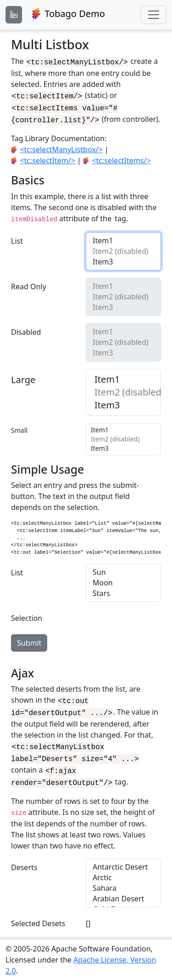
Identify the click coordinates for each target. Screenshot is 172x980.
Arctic (123, 870)
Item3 (123, 258)
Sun (123, 570)
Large (23, 375)
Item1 (123, 237)
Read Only (29, 282)
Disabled (26, 328)
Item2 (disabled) (123, 247)
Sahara (123, 881)
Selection (27, 616)
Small (19, 426)
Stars (123, 592)
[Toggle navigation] (154, 15)
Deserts (24, 860)
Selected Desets (38, 916)
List (17, 237)
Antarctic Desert (123, 860)
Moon (123, 581)
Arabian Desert (123, 891)
